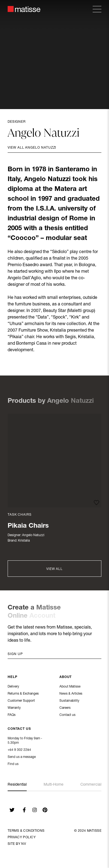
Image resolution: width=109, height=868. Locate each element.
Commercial (91, 785)
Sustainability (69, 701)
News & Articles (71, 694)
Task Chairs (19, 515)
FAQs (12, 715)
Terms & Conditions (26, 831)
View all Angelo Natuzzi (32, 148)
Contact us (67, 715)
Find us (13, 764)
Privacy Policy (22, 837)
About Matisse (70, 687)
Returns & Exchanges (23, 694)
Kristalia (24, 541)
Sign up (15, 654)
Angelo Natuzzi (33, 535)
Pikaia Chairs (28, 526)
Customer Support (21, 701)
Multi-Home (54, 785)
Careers (65, 708)
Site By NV (17, 844)
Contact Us (19, 729)
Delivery (13, 687)
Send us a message (22, 757)
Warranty (14, 708)
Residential (17, 785)
